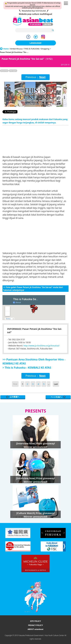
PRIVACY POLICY (35, 625)
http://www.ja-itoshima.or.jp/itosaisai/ (42, 346)
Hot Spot (13, 71)
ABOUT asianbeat (35, 629)
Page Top (58, 397)
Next (42, 77)
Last (56, 384)
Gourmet (4, 71)
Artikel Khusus (17, 49)
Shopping (45, 49)
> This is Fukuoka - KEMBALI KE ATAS (27, 368)
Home (6, 49)
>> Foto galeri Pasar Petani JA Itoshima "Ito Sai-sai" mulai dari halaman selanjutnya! (33, 289)
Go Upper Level (13, 397)
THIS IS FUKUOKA (32, 49)
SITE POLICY (35, 621)
